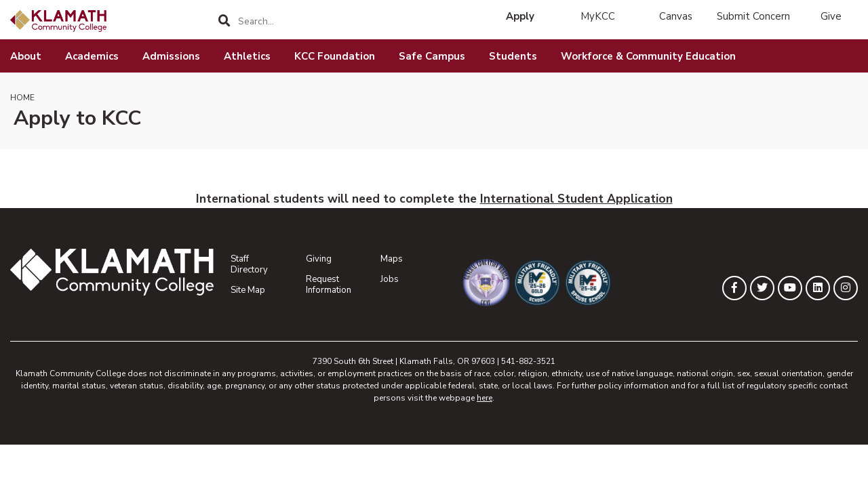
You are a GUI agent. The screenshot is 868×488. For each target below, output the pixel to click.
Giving (319, 259)
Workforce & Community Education (648, 56)
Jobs (390, 279)
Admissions (171, 56)
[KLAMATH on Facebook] (734, 288)
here (485, 398)
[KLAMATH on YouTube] (790, 288)
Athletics (247, 56)
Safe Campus (432, 56)
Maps (392, 259)
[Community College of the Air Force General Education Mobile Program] (478, 283)
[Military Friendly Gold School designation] (529, 283)
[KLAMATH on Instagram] (846, 288)
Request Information (329, 285)
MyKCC (598, 16)
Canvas (676, 16)
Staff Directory (249, 264)
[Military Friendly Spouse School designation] (579, 283)
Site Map (248, 290)
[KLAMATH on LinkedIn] (818, 288)
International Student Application (576, 199)
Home (22, 98)
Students (513, 56)
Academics (92, 56)
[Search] (225, 21)
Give (831, 16)
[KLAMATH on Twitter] (762, 288)
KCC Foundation (335, 56)
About (26, 56)
